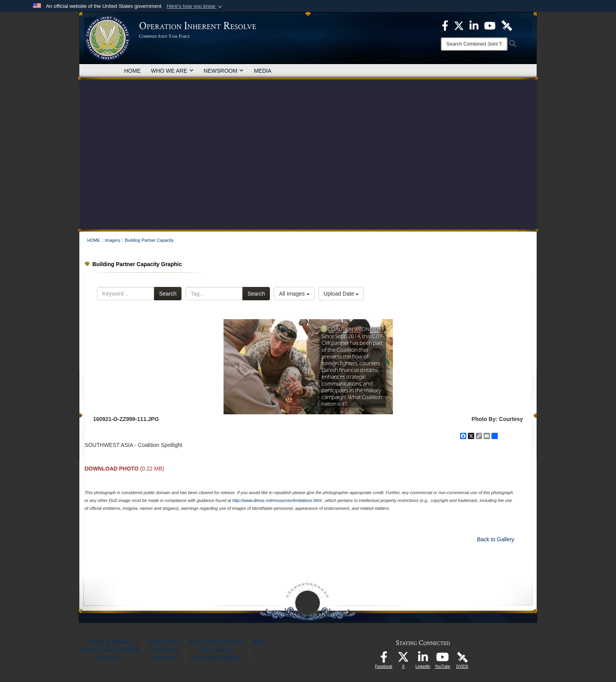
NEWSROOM (224, 71)
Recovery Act (218, 650)
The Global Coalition (218, 658)
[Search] (474, 44)
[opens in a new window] (384, 659)
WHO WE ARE (172, 71)
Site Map (164, 658)
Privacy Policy (164, 642)
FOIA (260, 642)
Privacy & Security (109, 642)
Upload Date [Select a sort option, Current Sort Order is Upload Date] (341, 294)
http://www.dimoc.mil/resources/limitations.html (277, 500)
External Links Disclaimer (109, 650)
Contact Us (109, 658)
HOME (132, 71)
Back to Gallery (496, 539)
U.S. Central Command (218, 642)
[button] (195, 6)
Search (168, 294)
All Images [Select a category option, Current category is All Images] (294, 294)
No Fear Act (165, 650)
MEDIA (262, 71)
